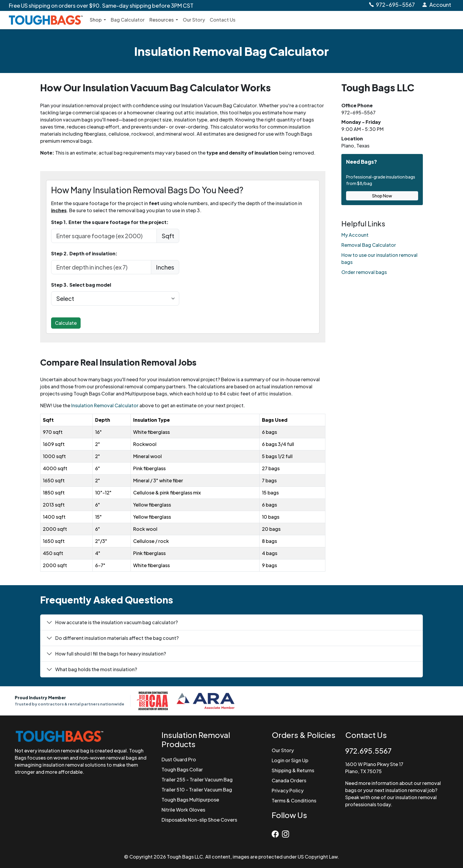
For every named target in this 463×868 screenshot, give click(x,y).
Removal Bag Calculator (369, 245)
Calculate (66, 323)
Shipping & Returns (293, 770)
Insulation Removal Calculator (105, 405)
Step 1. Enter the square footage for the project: (110, 222)
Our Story (194, 20)
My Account (355, 235)
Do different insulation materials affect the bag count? (117, 638)
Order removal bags (364, 272)
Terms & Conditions (294, 800)
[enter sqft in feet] (104, 236)
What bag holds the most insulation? (96, 669)
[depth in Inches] (101, 267)
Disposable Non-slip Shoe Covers (199, 820)
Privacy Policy (288, 790)
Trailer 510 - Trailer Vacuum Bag (197, 790)
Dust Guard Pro (179, 759)
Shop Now (382, 196)
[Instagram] (286, 833)
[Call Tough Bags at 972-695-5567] (392, 5)
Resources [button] (162, 20)
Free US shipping (101, 5)
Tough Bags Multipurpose (190, 800)
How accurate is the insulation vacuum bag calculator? (116, 622)
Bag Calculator (128, 20)
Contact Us (222, 20)
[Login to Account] (436, 5)
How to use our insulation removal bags (379, 258)
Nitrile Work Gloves (183, 810)
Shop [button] (96, 20)
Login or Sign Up (290, 760)
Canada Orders (289, 780)
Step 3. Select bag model (81, 285)
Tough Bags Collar (182, 769)
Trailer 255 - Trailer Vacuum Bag (197, 779)
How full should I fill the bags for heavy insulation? (111, 654)
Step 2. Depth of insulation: (84, 253)
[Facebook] (277, 833)
